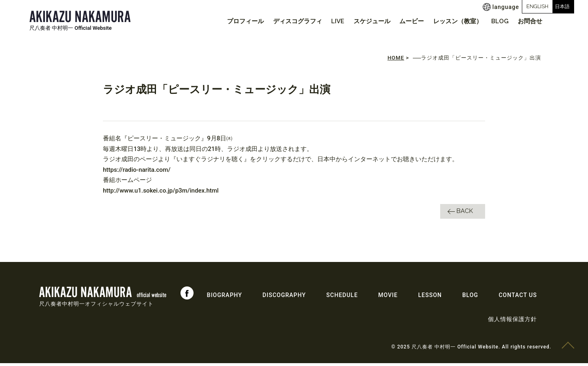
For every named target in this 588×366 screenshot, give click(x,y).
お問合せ (529, 21)
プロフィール (226, 21)
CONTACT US (518, 298)
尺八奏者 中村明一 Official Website (71, 28)
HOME (396, 61)
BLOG (496, 21)
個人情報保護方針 (512, 322)
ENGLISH (503, 6)
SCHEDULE (342, 298)
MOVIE (388, 298)
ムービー (403, 21)
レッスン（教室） (451, 21)
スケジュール (361, 21)
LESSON (430, 298)
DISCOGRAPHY (284, 298)
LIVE (324, 21)
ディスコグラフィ (281, 21)
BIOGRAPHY (225, 298)
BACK (465, 214)
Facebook (187, 296)
